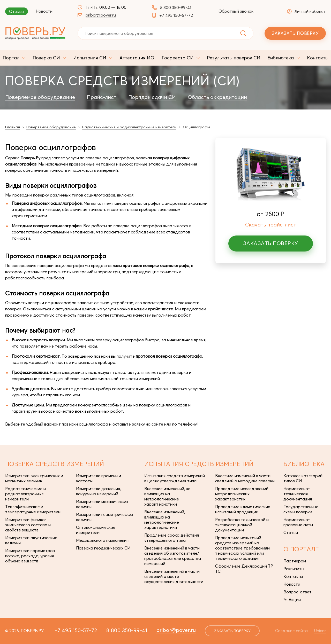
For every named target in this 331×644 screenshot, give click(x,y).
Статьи (291, 532)
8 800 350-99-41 (176, 7)
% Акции (292, 600)
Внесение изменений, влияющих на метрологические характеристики (165, 520)
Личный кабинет (306, 11)
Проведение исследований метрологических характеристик (242, 494)
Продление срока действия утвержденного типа (172, 538)
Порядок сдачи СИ (152, 97)
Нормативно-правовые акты (298, 522)
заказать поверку (232, 631)
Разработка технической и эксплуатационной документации (242, 525)
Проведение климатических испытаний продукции (243, 509)
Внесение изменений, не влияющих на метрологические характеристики (167, 496)
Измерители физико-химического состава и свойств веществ (28, 525)
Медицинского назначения (102, 540)
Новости (44, 11)
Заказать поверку (295, 33)
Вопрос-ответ (298, 592)
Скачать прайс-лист (271, 225)
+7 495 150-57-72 (176, 15)
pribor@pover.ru (101, 15)
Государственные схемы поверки (301, 509)
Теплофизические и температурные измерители (33, 509)
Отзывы (17, 11)
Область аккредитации (217, 97)
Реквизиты (294, 569)
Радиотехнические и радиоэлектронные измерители (25, 494)
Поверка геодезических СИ (103, 548)
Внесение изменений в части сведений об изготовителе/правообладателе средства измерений (173, 556)
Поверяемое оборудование (40, 97)
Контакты (293, 576)
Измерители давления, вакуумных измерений (98, 491)
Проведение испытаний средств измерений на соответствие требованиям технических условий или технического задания (242, 548)
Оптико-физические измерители (96, 530)
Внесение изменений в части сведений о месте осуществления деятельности (174, 576)
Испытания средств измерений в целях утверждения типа (175, 478)
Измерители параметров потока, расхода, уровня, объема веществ (30, 556)
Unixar (320, 631)
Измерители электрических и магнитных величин (34, 478)
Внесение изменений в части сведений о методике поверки (245, 478)
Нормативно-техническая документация (298, 494)
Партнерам (295, 561)
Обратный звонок (236, 11)
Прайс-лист (102, 97)
